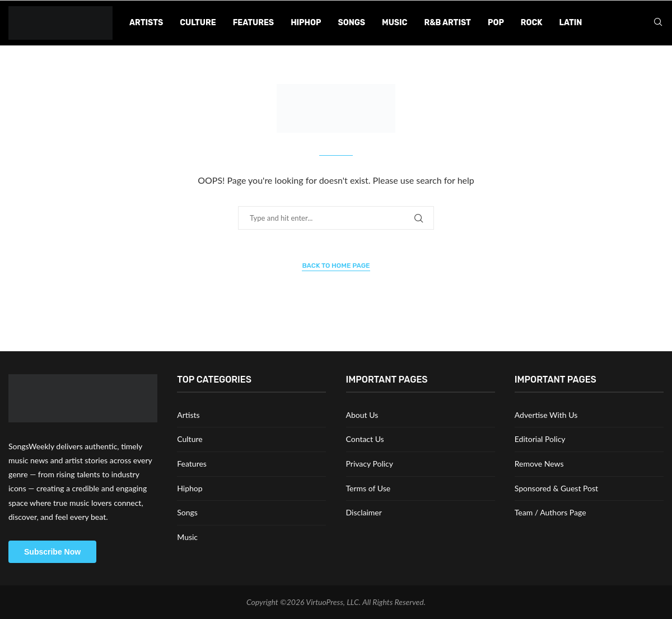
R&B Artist (447, 23)
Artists (146, 23)
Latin (571, 23)
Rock (532, 23)
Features (253, 23)
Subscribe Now (52, 552)
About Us (362, 415)
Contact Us (365, 439)
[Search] (658, 23)
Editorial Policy (540, 439)
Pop (496, 23)
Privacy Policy (370, 464)
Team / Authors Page (550, 512)
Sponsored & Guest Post (556, 488)
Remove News (539, 464)
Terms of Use (368, 488)
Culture (198, 23)
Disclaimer (364, 512)
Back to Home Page (336, 266)
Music (395, 23)
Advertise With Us (546, 415)
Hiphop (306, 23)
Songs (351, 23)
